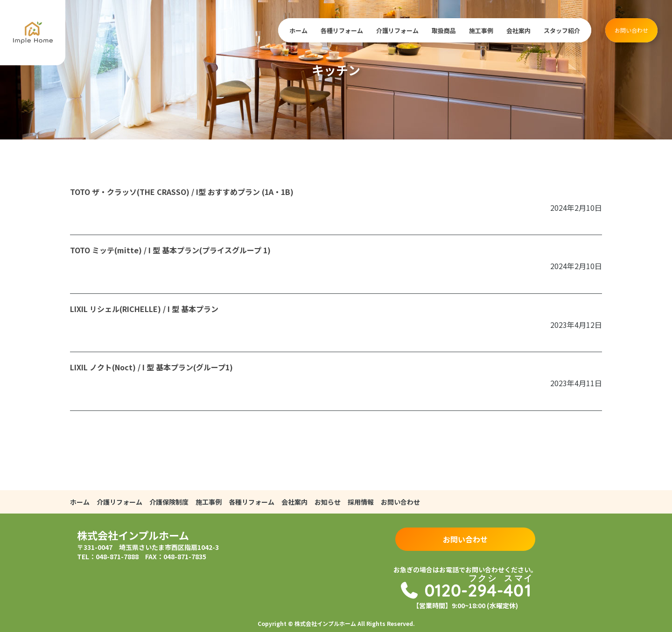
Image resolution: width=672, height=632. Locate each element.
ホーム (298, 31)
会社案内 (518, 31)
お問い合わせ (631, 30)
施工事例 (481, 31)
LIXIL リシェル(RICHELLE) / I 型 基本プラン (144, 309)
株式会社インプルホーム (133, 535)
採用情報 (361, 502)
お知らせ (328, 502)
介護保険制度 (169, 502)
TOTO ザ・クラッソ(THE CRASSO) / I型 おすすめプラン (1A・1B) (182, 192)
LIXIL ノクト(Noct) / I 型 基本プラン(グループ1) (151, 367)
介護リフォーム (397, 31)
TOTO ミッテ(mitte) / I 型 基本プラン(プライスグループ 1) (170, 250)
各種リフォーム (342, 31)
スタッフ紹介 (562, 31)
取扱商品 (444, 31)
